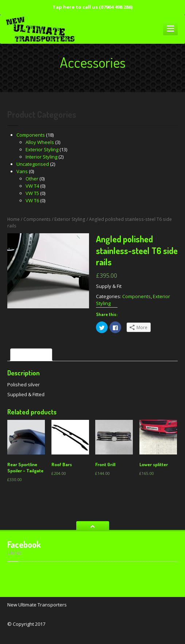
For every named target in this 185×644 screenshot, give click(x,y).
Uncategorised (33, 164)
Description (31, 355)
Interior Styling (41, 157)
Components (31, 135)
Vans (22, 171)
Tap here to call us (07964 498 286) (92, 7)
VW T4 (32, 186)
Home (14, 219)
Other (32, 179)
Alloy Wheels (40, 142)
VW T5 (32, 193)
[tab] (31, 355)
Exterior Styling (42, 149)
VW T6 (32, 200)
